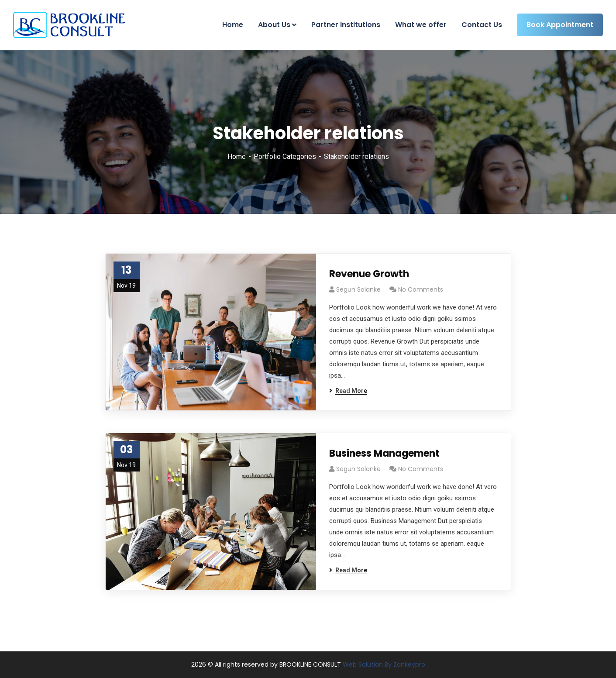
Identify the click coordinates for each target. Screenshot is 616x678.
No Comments (421, 289)
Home (237, 157)
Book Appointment (560, 25)
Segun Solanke (358, 289)
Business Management (384, 453)
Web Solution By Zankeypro (383, 664)
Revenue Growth (369, 274)
